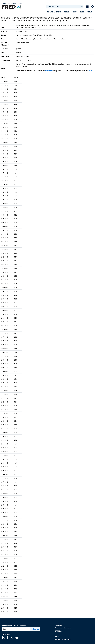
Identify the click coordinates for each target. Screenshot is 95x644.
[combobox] (63, 7)
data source (49, 71)
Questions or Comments (63, 628)
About (90, 12)
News (75, 12)
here (90, 71)
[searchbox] (63, 7)
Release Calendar (54, 12)
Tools (67, 12)
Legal (57, 636)
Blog (82, 12)
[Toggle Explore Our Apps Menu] (87, 7)
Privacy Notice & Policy (63, 640)
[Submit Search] (82, 7)
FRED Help (59, 631)
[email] (16, 629)
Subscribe (35, 629)
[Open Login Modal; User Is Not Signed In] (92, 7)
